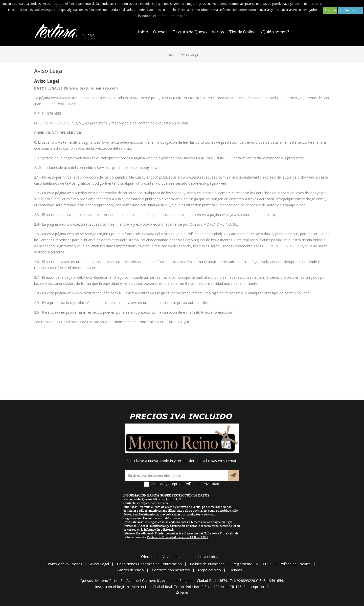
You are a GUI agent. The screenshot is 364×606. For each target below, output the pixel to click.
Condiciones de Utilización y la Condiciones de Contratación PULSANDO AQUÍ (125, 322)
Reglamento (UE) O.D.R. (252, 564)
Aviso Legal (100, 564)
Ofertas (147, 557)
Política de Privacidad (207, 564)
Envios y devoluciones (64, 564)
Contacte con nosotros (171, 570)
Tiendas (235, 570)
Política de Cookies (295, 564)
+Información (350, 10)
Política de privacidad (204, 234)
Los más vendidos (203, 557)
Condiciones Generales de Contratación (149, 564)
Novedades (171, 557)
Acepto (330, 10)
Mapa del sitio (209, 570)
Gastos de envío (131, 570)
